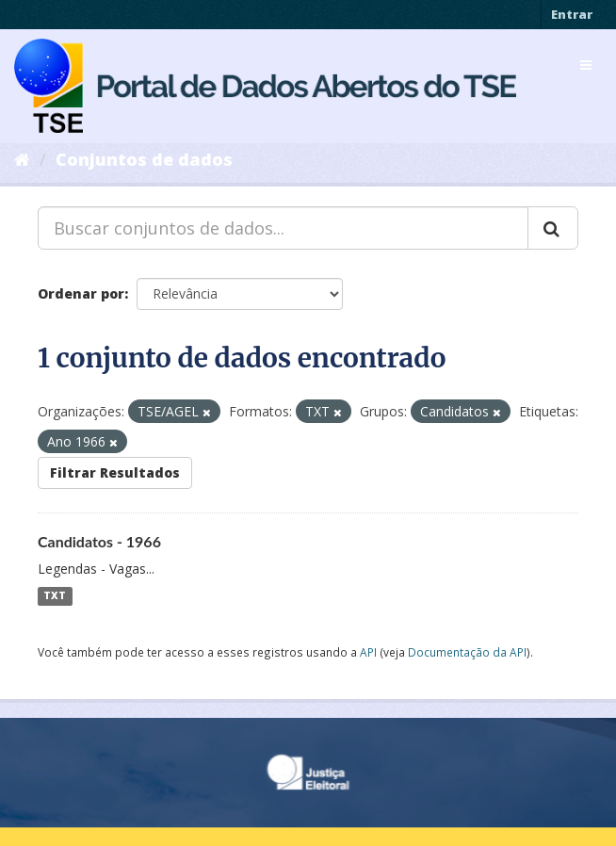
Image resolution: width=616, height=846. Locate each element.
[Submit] (553, 228)
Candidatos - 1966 (99, 541)
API (368, 652)
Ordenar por (81, 293)
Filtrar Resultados (115, 472)
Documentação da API (467, 652)
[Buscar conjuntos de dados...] (283, 228)
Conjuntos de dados (144, 159)
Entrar (572, 14)
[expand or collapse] (586, 65)
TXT (55, 596)
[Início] (22, 159)
